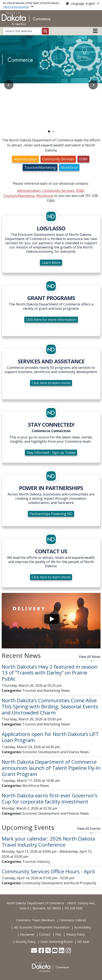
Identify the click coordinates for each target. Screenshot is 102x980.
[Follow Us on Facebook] (41, 951)
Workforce (69, 167)
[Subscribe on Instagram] (68, 951)
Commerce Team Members (35, 920)
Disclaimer (27, 934)
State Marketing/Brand (56, 942)
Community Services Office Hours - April (48, 871)
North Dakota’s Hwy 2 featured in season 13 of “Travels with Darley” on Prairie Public (50, 673)
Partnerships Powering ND (51, 514)
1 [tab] (49, 131)
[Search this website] (22, 31)
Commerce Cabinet (73, 920)
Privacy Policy (75, 934)
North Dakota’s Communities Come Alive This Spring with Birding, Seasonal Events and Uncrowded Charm (50, 706)
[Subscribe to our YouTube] (55, 951)
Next (93, 85)
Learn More (51, 263)
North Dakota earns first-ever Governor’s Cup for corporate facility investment (50, 798)
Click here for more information (51, 320)
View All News (90, 657)
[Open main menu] (95, 31)
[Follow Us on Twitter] (48, 951)
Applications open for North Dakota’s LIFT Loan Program (50, 737)
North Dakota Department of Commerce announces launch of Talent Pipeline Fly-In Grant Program (51, 768)
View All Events (89, 829)
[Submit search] (45, 31)
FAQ (58, 934)
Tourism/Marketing (40, 167)
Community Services (58, 159)
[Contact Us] (34, 951)
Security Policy (26, 942)
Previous (9, 85)
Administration (25, 159)
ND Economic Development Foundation (42, 927)
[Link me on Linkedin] (62, 951)
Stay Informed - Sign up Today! (51, 453)
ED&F (83, 159)
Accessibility (83, 927)
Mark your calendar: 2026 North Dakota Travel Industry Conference (48, 842)
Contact (45, 934)
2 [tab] (53, 131)
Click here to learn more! (51, 383)
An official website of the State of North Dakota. (31, 5)
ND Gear (83, 942)
